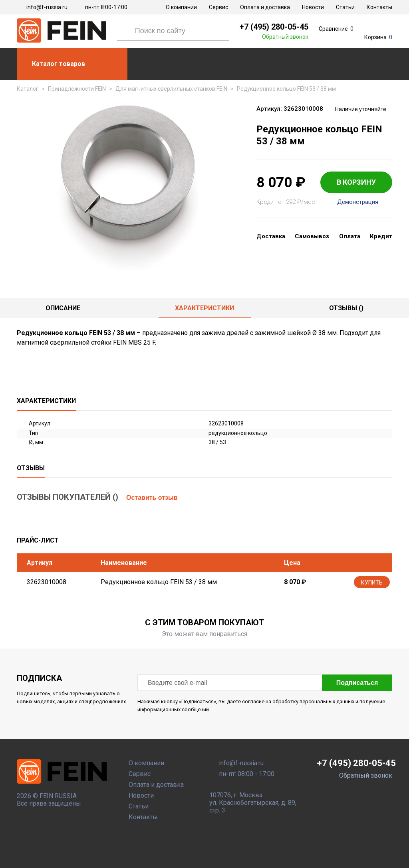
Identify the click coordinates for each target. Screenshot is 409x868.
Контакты (379, 7)
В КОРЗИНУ (356, 182)
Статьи (345, 7)
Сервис (218, 7)
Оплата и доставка (265, 7)
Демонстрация (358, 202)
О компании (181, 7)
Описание (63, 308)
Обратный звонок (285, 37)
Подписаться (357, 683)
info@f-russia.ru (47, 7)
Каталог (28, 89)
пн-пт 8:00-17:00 (106, 7)
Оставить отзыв (152, 498)
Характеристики (204, 308)
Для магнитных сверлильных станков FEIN (171, 89)
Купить (372, 583)
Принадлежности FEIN (77, 89)
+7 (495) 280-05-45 (274, 27)
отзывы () (346, 308)
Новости (313, 7)
